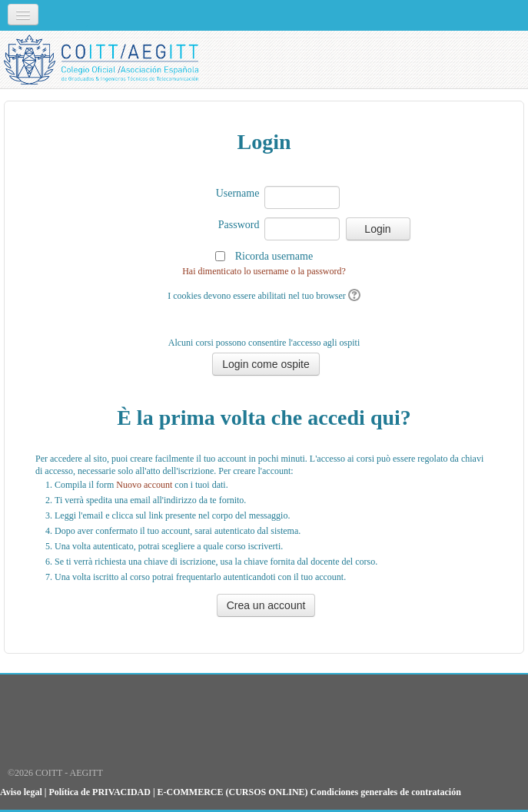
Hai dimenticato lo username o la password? (264, 271)
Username (238, 193)
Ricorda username (274, 256)
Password (239, 225)
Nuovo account (144, 485)
